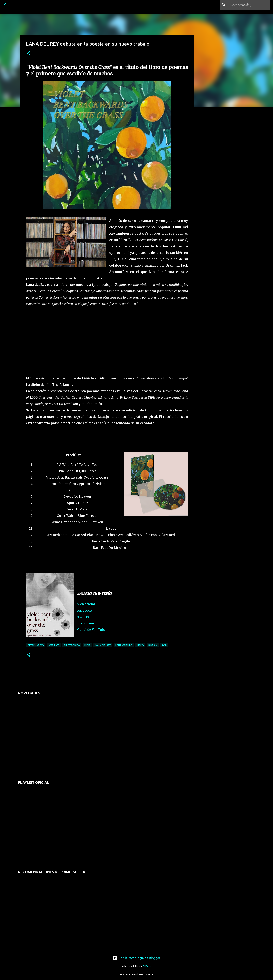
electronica (72, 645)
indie (87, 645)
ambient (54, 645)
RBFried (147, 966)
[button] (28, 53)
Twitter (83, 617)
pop (164, 645)
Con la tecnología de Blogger (136, 958)
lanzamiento (124, 645)
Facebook (85, 610)
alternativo (36, 645)
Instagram (86, 623)
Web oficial (86, 604)
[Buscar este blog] (249, 5)
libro (140, 645)
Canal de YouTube (91, 630)
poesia (153, 645)
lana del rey (103, 645)
